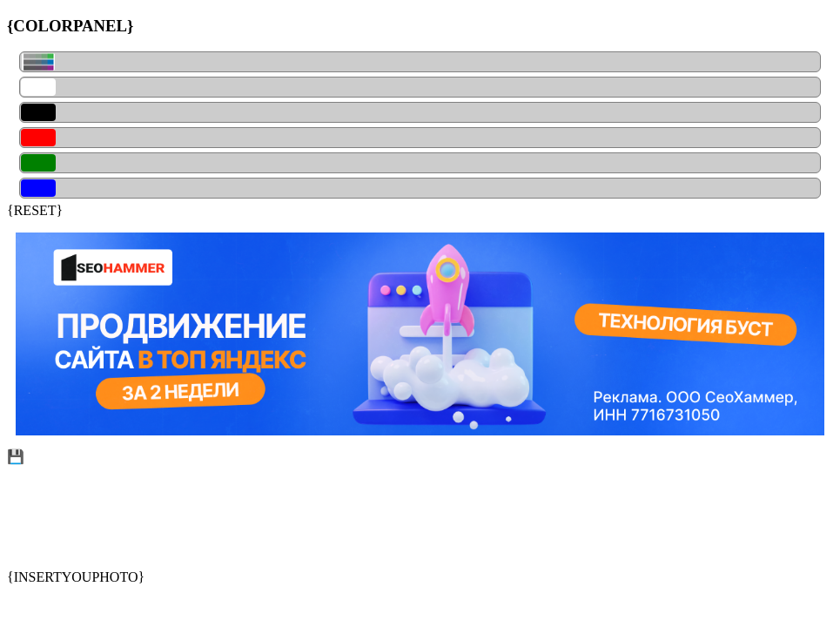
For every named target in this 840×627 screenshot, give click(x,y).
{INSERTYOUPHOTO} (76, 577)
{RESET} (35, 210)
